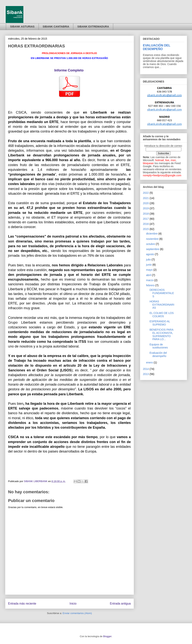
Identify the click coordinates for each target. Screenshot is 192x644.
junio (149, 265)
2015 (146, 229)
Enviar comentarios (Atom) (77, 613)
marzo (150, 280)
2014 (146, 369)
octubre (151, 244)
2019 (146, 208)
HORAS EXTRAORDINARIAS (162, 305)
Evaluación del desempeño (158, 354)
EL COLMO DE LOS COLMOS (162, 315)
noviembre (152, 239)
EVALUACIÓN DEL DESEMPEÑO (157, 47)
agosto (150, 254)
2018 (146, 214)
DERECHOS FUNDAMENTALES (162, 293)
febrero (150, 285)
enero (149, 362)
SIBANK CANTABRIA (56, 27)
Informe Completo (69, 70)
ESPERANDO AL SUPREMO (160, 323)
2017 (146, 219)
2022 (146, 193)
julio (148, 260)
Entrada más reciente (22, 604)
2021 (146, 198)
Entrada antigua (120, 604)
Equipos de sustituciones (159, 346)
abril (149, 275)
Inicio (73, 604)
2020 (146, 203)
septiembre (153, 249)
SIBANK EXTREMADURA (93, 27)
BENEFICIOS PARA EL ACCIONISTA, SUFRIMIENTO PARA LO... (161, 334)
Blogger (107, 636)
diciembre (152, 234)
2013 (146, 374)
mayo (149, 270)
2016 (146, 224)
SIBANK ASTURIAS (22, 27)
